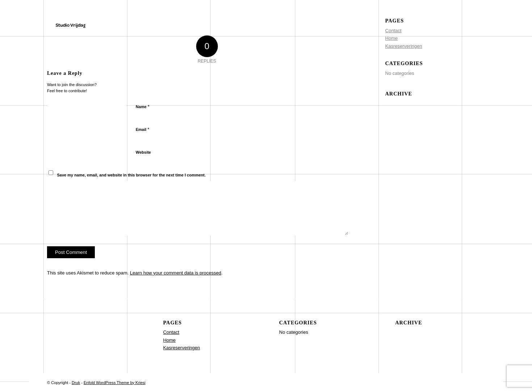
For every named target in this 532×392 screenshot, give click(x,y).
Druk (76, 383)
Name (143, 106)
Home (391, 38)
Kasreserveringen (404, 46)
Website (143, 152)
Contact (393, 31)
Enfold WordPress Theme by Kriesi (115, 383)
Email (142, 129)
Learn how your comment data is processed (176, 273)
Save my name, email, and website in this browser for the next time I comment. (132, 175)
